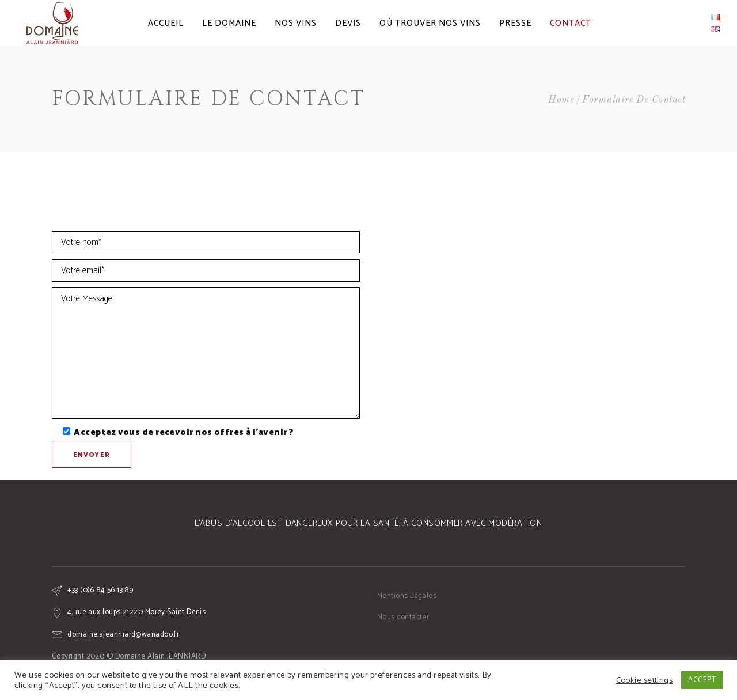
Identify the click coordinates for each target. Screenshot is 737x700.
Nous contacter (403, 617)
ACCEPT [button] (702, 680)
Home (561, 100)
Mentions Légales (407, 596)
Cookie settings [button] (645, 680)
